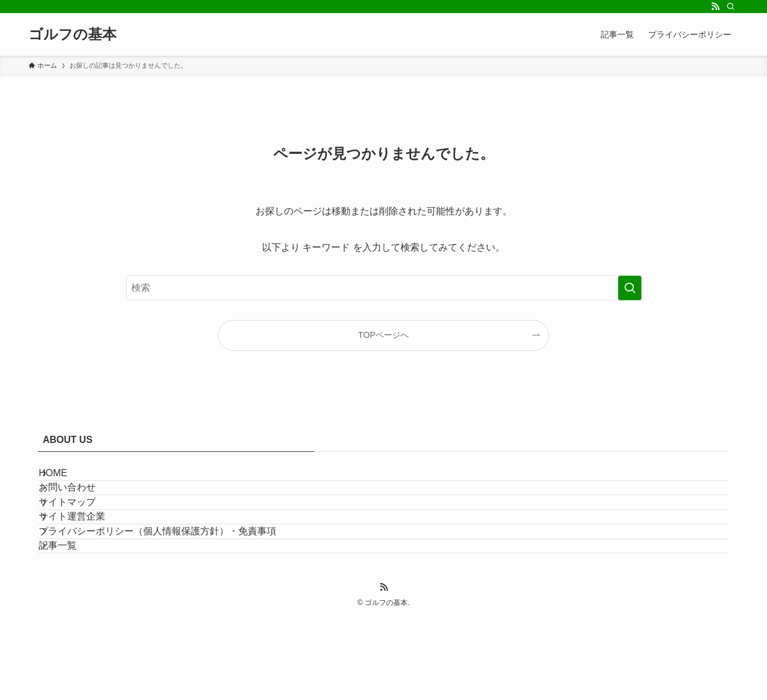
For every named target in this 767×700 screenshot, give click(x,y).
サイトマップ (81, 536)
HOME (67, 479)
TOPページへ (383, 335)
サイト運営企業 (86, 564)
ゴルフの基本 (72, 34)
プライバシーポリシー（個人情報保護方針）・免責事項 (171, 592)
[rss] (715, 7)
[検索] (731, 7)
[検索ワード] (384, 288)
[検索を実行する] (630, 288)
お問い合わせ (81, 507)
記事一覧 (71, 620)
